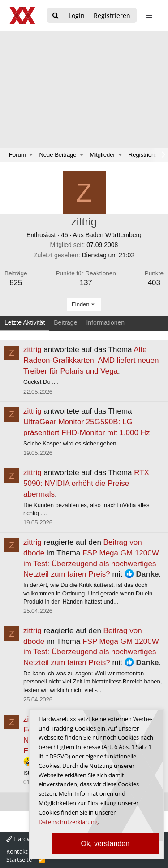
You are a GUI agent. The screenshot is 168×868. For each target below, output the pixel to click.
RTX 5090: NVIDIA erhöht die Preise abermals (86, 483)
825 (16, 283)
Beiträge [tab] (65, 322)
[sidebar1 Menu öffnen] (149, 15)
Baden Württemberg (114, 235)
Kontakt (17, 851)
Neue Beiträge (58, 155)
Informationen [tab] (105, 322)
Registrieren (144, 155)
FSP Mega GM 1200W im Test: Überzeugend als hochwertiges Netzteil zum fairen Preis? (91, 564)
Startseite (19, 859)
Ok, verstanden (106, 844)
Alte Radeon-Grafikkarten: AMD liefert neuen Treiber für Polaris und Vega (91, 360)
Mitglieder (103, 155)
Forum (17, 155)
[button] (31, 155)
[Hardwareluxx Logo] (23, 15)
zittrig (32, 350)
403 (154, 283)
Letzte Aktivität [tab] (25, 322)
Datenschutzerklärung (68, 822)
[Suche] (56, 16)
